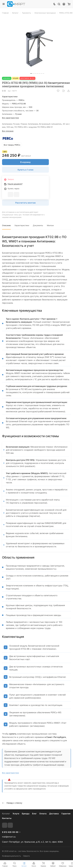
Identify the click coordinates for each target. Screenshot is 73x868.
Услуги (16, 814)
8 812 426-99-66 (10, 832)
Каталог (6, 814)
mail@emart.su (9, 837)
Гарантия (66, 814)
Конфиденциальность (12, 856)
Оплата (43, 814)
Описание (6, 225)
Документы (38, 225)
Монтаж (50, 225)
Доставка (54, 814)
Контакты (7, 818)
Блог (34, 814)
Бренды (26, 814)
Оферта (26, 856)
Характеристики (22, 225)
